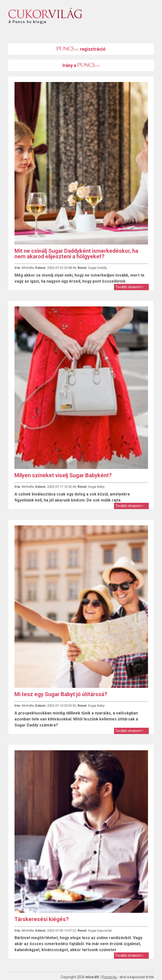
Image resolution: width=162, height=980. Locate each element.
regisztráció (81, 49)
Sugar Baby (96, 487)
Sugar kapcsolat (100, 930)
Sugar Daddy (97, 268)
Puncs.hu (109, 977)
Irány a (81, 65)
